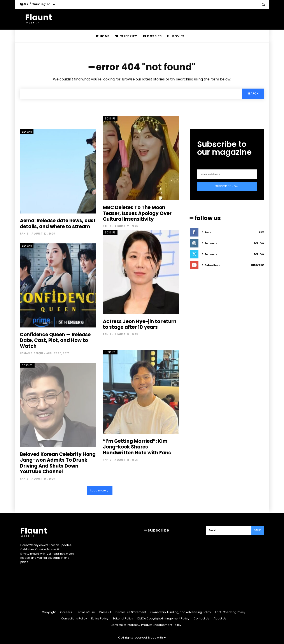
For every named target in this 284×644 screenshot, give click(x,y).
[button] (263, 4)
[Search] (253, 94)
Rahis (24, 234)
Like (262, 232)
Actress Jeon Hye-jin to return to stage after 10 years (140, 324)
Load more (100, 490)
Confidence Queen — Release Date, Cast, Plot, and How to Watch (55, 340)
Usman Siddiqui (31, 353)
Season (27, 132)
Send (258, 530)
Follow (259, 243)
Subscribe (257, 265)
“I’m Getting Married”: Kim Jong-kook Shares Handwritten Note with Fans (137, 447)
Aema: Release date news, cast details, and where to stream (58, 223)
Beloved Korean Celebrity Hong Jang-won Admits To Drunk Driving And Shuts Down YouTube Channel (58, 463)
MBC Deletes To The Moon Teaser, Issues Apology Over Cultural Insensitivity (137, 213)
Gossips (110, 118)
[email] (227, 174)
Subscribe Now (227, 186)
